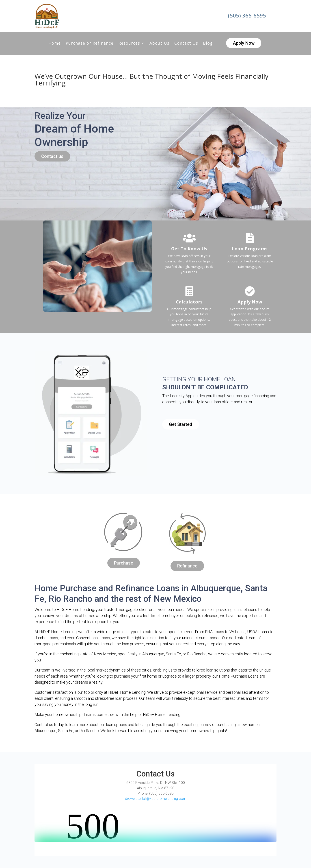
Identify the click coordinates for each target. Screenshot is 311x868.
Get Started (181, 424)
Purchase (124, 563)
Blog (208, 44)
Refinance (187, 566)
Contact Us (186, 44)
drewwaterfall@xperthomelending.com (156, 799)
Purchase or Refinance (90, 44)
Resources (129, 44)
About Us (159, 44)
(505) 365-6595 (247, 15)
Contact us (52, 156)
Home (55, 44)
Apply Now (244, 43)
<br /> (155, 825)
